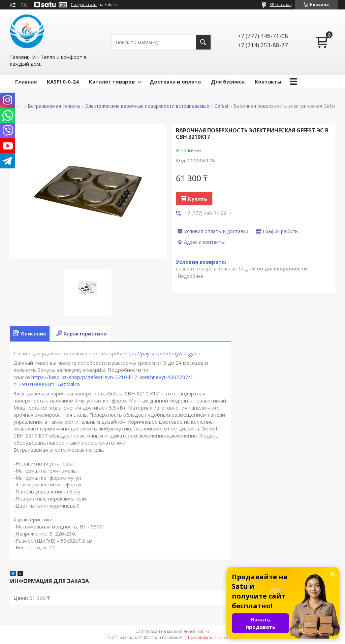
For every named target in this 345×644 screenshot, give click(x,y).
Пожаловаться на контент (214, 637)
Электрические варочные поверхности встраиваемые (147, 106)
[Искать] (203, 42)
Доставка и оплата (175, 82)
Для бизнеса (228, 82)
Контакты (268, 82)
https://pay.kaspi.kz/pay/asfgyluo (162, 353)
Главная (26, 82)
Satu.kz (203, 631)
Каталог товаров (112, 82)
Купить (198, 199)
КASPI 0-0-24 (63, 82)
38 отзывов (280, 5)
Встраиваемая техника (54, 106)
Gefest (222, 106)
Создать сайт (84, 5)
